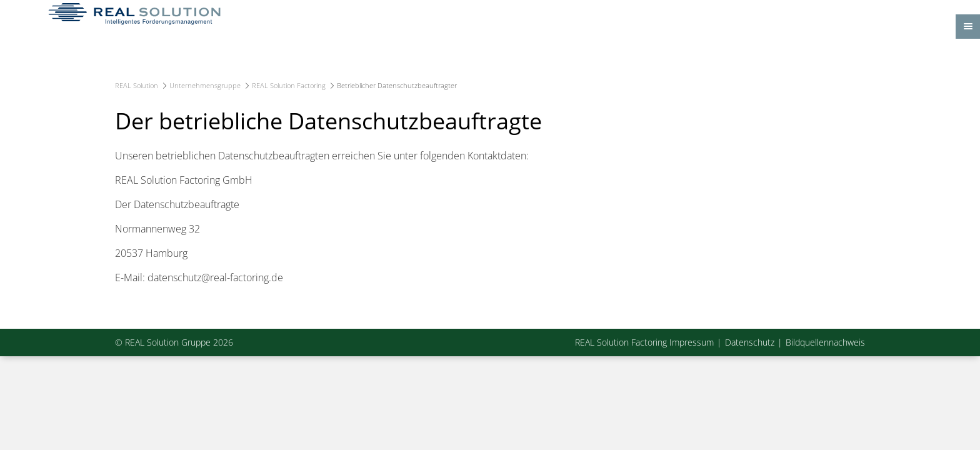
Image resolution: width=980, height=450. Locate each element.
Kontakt (840, 12)
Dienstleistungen (430, 77)
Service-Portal (692, 77)
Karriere (610, 77)
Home (212, 77)
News (769, 77)
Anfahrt (803, 12)
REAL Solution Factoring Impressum (644, 383)
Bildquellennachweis (825, 383)
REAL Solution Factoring (289, 125)
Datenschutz (750, 383)
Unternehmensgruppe (310, 77)
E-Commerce (530, 77)
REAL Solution (137, 125)
